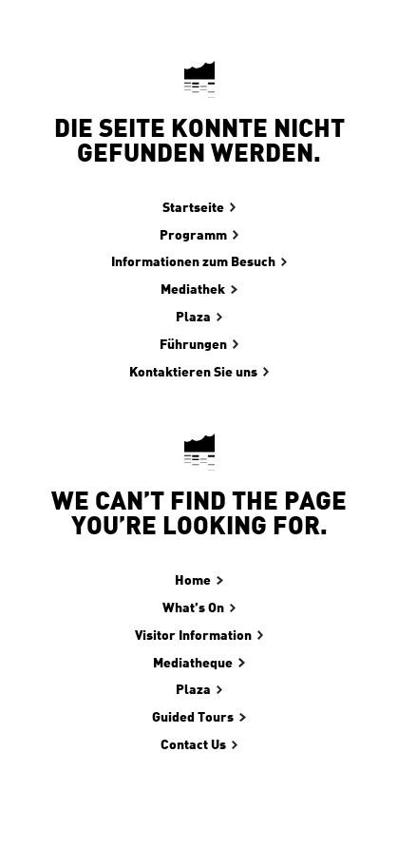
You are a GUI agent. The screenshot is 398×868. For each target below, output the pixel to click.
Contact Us (193, 745)
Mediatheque (193, 664)
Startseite (193, 208)
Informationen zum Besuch (193, 262)
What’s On (193, 608)
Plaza (193, 318)
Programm (193, 236)
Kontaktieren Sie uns (193, 373)
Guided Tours (193, 718)
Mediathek (193, 290)
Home (193, 581)
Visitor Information (193, 636)
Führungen (193, 345)
